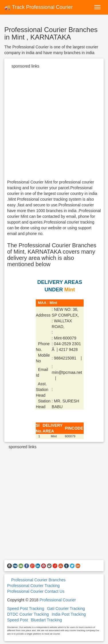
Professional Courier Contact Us (36, 591)
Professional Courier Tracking (34, 586)
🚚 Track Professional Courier (39, 7)
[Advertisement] (54, 125)
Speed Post (17, 620)
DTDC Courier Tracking (28, 614)
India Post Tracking (69, 614)
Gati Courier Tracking (66, 609)
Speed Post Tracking (26, 609)
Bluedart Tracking (46, 620)
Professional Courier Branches (38, 580)
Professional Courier (58, 600)
